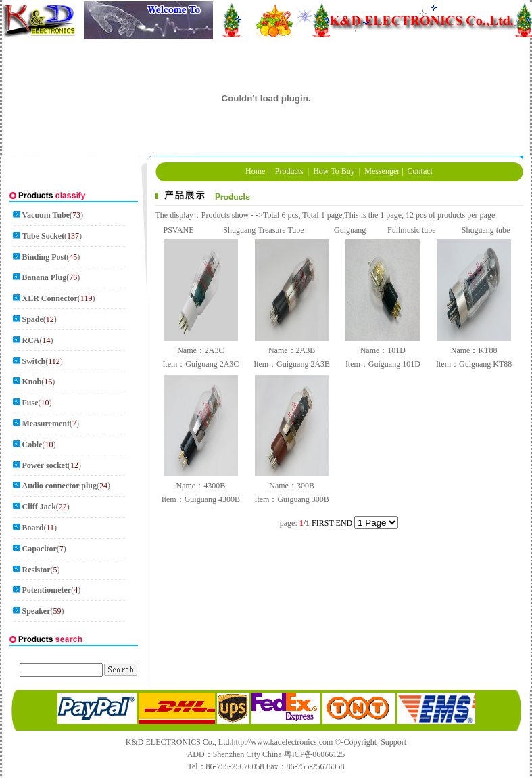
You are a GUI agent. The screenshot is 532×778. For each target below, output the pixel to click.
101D (396, 350)
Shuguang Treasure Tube (263, 230)
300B (306, 486)
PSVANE (178, 230)
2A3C (215, 350)
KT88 (487, 350)
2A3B (306, 350)
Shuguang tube (486, 230)
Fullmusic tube (412, 230)
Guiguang (350, 230)
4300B (214, 486)
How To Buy (334, 171)
